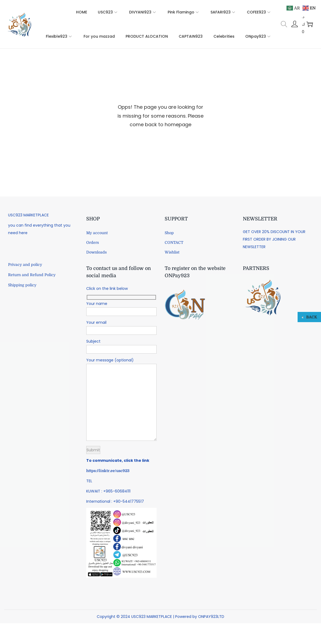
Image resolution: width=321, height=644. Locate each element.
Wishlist (172, 252)
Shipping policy (22, 285)
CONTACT (174, 242)
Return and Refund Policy (32, 275)
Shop (169, 233)
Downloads (96, 252)
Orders (93, 242)
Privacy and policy (25, 265)
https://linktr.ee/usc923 (108, 471)
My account (97, 233)
